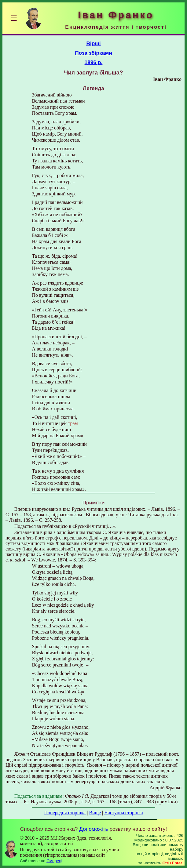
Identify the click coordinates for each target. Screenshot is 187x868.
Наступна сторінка (123, 813)
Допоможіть (94, 829)
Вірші (93, 43)
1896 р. (94, 62)
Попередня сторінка (65, 813)
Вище (95, 813)
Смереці (54, 861)
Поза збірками (94, 53)
